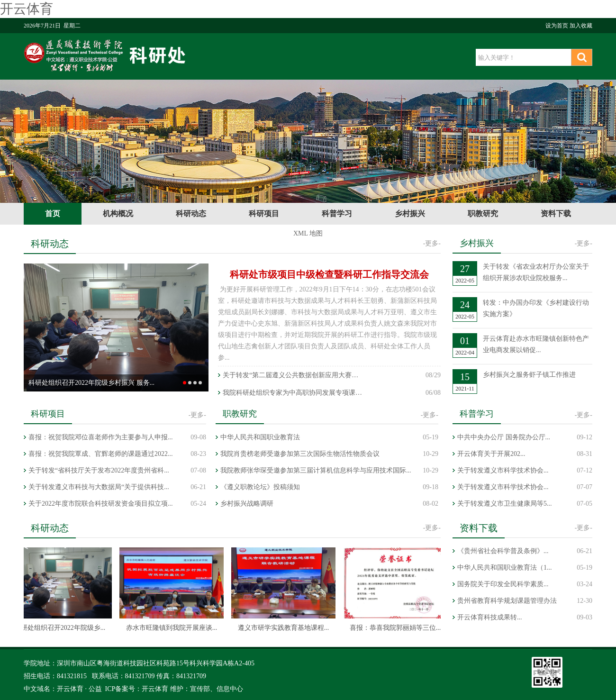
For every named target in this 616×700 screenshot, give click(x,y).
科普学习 (337, 214)
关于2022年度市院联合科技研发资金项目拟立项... (101, 504)
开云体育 (27, 9)
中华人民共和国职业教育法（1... (505, 568)
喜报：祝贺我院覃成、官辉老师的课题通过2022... (101, 454)
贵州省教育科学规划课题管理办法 (507, 601)
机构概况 (118, 214)
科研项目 (264, 214)
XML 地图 (308, 233)
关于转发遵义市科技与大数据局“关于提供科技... (99, 487)
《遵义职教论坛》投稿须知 (260, 487)
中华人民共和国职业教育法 (260, 437)
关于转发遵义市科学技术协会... (503, 470)
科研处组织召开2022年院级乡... (61, 628)
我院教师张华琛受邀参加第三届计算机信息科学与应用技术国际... (316, 470)
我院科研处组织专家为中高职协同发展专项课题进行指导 (294, 393)
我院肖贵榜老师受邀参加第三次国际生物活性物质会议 (300, 454)
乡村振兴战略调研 (247, 504)
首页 (53, 214)
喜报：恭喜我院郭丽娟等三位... (396, 628)
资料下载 (556, 214)
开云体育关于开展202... (491, 454)
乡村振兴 (410, 214)
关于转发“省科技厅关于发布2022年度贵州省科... (99, 470)
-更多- (432, 243)
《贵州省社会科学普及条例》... (503, 551)
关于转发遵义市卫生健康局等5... (505, 504)
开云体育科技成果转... (490, 617)
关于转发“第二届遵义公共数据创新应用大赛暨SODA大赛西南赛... (294, 375)
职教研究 (483, 214)
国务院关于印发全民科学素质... (503, 584)
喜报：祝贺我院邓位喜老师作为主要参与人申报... (101, 437)
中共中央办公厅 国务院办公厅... (504, 437)
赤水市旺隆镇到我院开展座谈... (173, 628)
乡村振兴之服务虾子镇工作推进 (529, 375)
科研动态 (191, 214)
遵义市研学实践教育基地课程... (285, 628)
